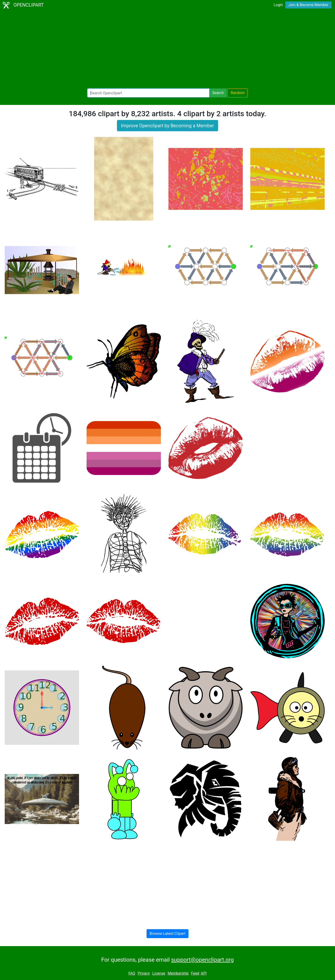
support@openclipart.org (202, 960)
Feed (195, 973)
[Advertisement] (167, 49)
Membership (178, 973)
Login (278, 5)
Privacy (144, 973)
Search (218, 93)
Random (238, 93)
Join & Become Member (308, 5)
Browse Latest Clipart (168, 934)
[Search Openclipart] (148, 93)
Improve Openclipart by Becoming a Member (167, 126)
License (159, 973)
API (204, 973)
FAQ (132, 973)
